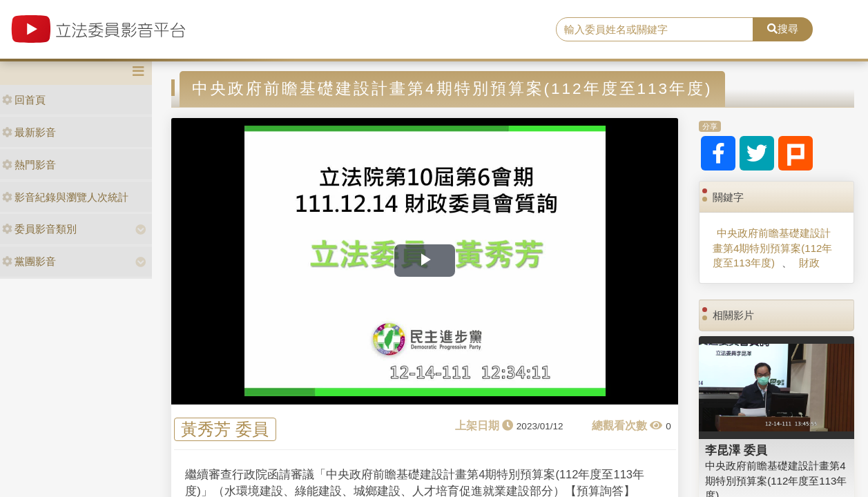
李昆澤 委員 (736, 450)
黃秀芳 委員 (225, 429)
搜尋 (783, 29)
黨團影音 (29, 261)
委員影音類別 (39, 229)
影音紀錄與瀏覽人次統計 (65, 197)
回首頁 (24, 100)
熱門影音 (29, 165)
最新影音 (29, 132)
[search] (655, 30)
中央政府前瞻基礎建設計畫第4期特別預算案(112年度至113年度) (772, 248)
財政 (809, 263)
